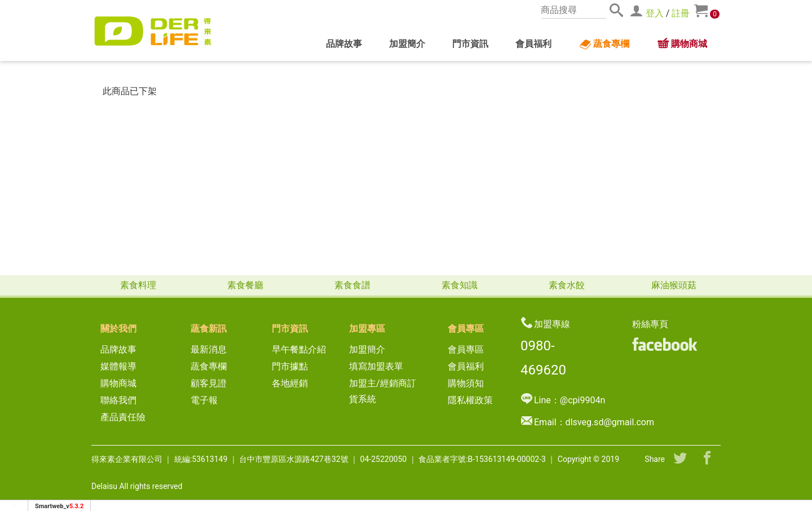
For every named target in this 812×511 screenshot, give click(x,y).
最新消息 (213, 349)
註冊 (681, 13)
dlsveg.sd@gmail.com (610, 422)
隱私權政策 (470, 400)
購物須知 (466, 383)
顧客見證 (209, 383)
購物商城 (682, 44)
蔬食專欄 (604, 45)
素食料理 (138, 285)
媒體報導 (118, 366)
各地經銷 (290, 383)
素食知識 (460, 285)
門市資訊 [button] (470, 44)
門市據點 (290, 366)
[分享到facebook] (707, 459)
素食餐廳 (245, 285)
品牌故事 (344, 44)
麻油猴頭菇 (674, 285)
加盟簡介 (407, 44)
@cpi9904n (582, 400)
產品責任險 (123, 417)
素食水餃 (567, 285)
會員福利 (533, 44)
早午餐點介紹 (299, 349)
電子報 (204, 400)
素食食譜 (352, 285)
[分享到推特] (680, 459)
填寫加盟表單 (376, 366)
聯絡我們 (118, 400)
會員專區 (466, 349)
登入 (655, 13)
